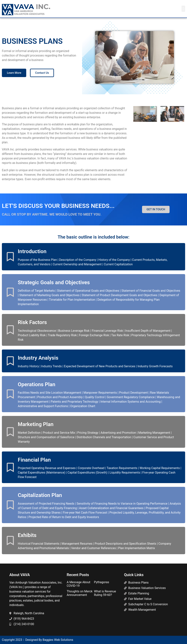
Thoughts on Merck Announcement (80, 593)
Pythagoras (101, 582)
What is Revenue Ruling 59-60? (105, 593)
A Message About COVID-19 (79, 584)
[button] (183, 9)
